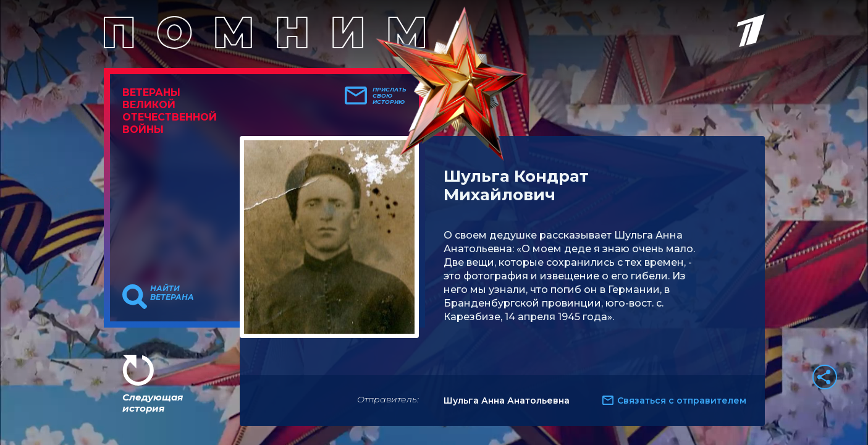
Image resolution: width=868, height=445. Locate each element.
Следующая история (153, 403)
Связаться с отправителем (682, 400)
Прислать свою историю (390, 96)
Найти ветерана (172, 293)
